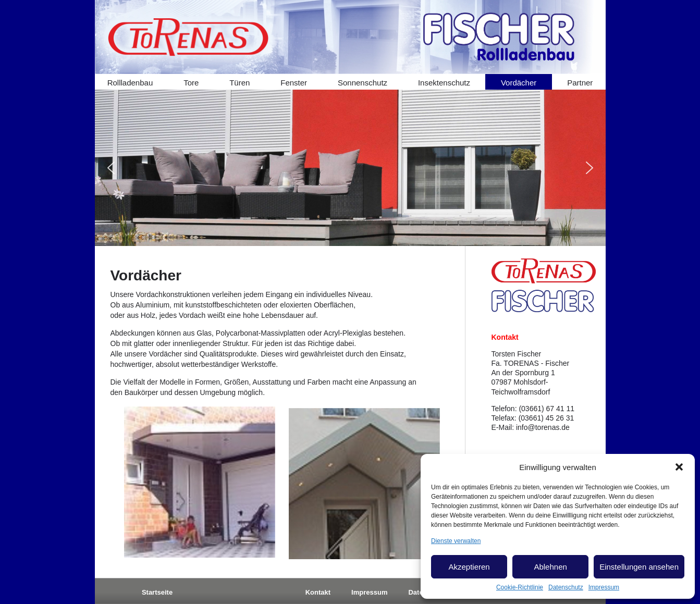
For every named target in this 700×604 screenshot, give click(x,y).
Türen (240, 83)
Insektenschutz (444, 83)
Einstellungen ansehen (639, 567)
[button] (679, 467)
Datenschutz (566, 587)
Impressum (604, 587)
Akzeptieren (469, 567)
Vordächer (519, 83)
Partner (580, 83)
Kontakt (318, 592)
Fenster (294, 83)
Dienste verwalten (456, 541)
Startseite (157, 592)
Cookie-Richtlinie (520, 587)
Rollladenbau (130, 83)
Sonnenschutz (363, 83)
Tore (191, 83)
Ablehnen (550, 567)
